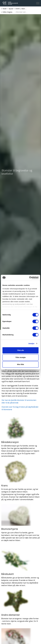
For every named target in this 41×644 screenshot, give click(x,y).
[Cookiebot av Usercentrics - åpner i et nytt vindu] (29, 278)
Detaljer (31, 344)
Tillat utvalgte (20, 357)
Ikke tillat (20, 364)
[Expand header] (38, 3)
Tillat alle (20, 350)
